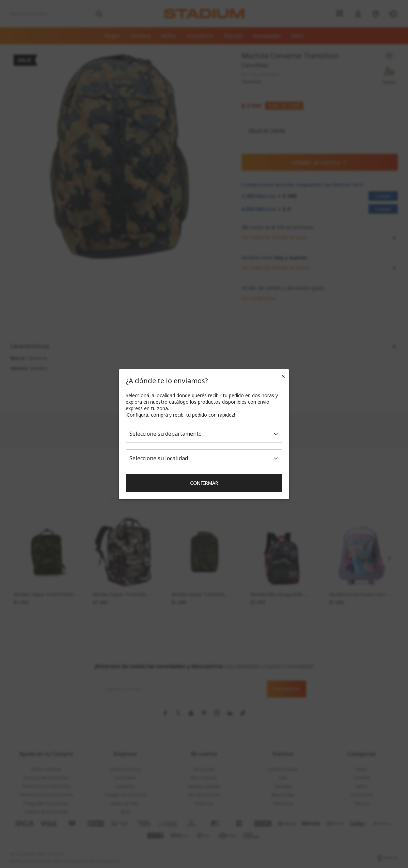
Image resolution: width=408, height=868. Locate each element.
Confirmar (204, 483)
